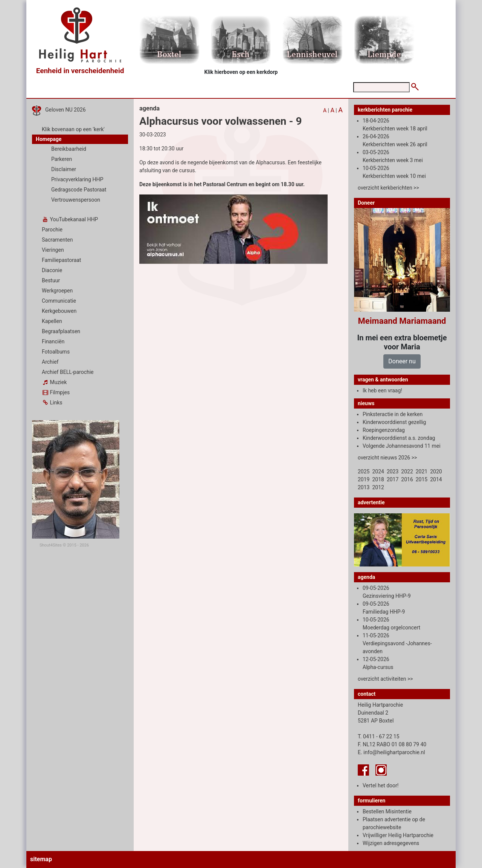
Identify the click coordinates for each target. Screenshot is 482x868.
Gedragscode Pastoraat (79, 190)
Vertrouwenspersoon (76, 200)
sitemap (41, 859)
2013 (364, 487)
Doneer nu (402, 361)
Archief (50, 362)
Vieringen (53, 250)
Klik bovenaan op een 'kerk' (73, 129)
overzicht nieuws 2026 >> (387, 458)
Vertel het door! (381, 785)
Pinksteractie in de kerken (393, 414)
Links (52, 403)
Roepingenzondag (384, 430)
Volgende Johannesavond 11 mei (402, 446)
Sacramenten (57, 240)
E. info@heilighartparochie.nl (391, 752)
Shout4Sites (51, 545)
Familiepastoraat (61, 260)
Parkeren (62, 159)
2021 (422, 472)
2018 (378, 479)
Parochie (52, 230)
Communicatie (59, 301)
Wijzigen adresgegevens (391, 843)
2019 (364, 479)
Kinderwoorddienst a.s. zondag (399, 438)
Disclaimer (64, 169)
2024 (378, 472)
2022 (407, 472)
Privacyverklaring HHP (77, 179)
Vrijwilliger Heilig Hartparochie (398, 835)
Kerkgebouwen (59, 311)
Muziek (54, 382)
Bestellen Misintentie (387, 811)
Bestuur (51, 280)
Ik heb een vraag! (382, 390)
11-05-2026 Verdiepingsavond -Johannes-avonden (397, 643)
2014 (436, 479)
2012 (378, 487)
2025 (364, 472)
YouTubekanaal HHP (70, 219)
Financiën (53, 341)
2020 (436, 472)
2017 (393, 479)
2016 (407, 479)
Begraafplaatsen (61, 331)
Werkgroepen (57, 291)
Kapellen (52, 321)
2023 (393, 472)
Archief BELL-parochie (68, 372)
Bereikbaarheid (69, 149)
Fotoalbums (56, 352)
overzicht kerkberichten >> (388, 188)
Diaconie (52, 270)
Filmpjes (56, 392)
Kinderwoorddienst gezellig (394, 422)
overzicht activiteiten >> (385, 679)
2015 (422, 479)
